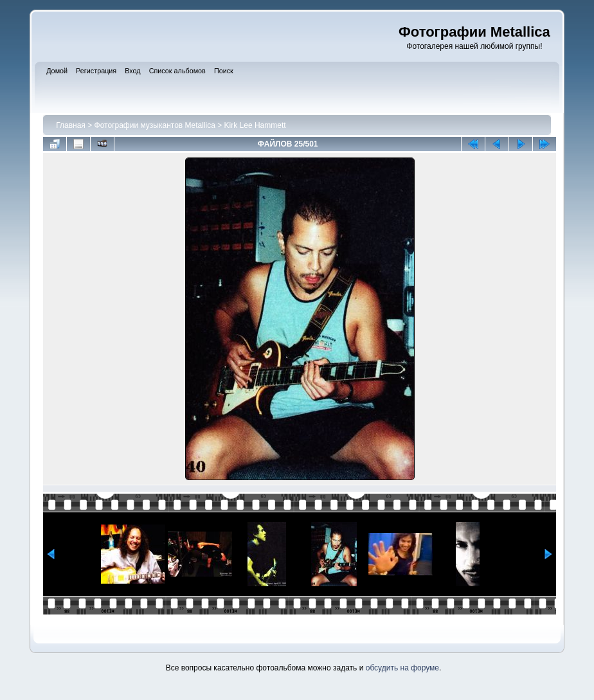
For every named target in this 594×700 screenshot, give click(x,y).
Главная (71, 125)
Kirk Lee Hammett (255, 125)
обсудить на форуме (402, 668)
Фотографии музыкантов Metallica (155, 125)
